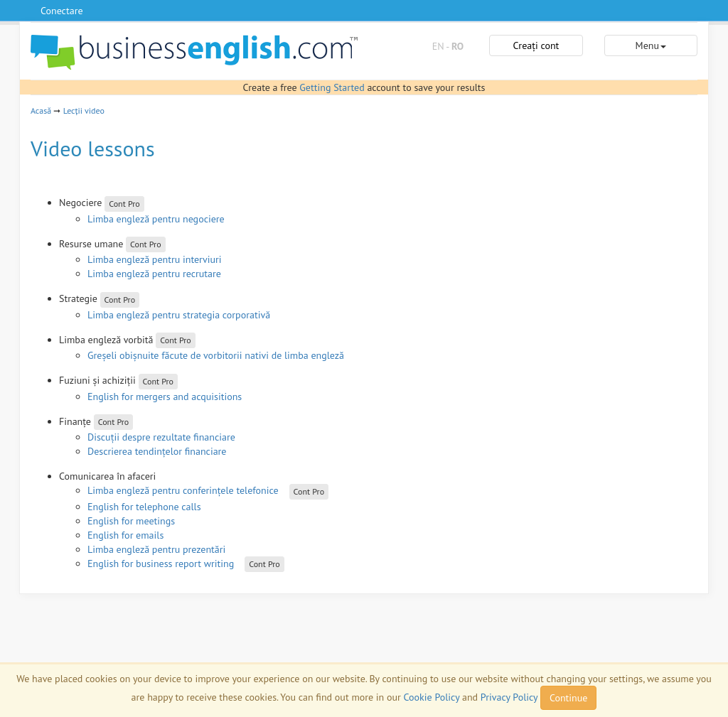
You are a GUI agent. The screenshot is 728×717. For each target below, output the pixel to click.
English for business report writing (161, 564)
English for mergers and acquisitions (165, 397)
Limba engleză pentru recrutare (154, 274)
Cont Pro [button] (124, 204)
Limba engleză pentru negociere (156, 219)
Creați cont (536, 45)
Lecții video (84, 110)
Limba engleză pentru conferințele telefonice (183, 490)
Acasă (41, 110)
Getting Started (332, 87)
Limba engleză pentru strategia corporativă (179, 315)
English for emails (125, 535)
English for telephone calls (144, 507)
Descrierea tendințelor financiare (157, 451)
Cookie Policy (432, 697)
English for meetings (131, 521)
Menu (651, 45)
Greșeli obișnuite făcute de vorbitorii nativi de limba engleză (216, 355)
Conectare (62, 11)
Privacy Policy (509, 697)
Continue (568, 698)
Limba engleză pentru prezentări (156, 549)
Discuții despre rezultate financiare (161, 437)
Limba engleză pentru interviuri (154, 259)
